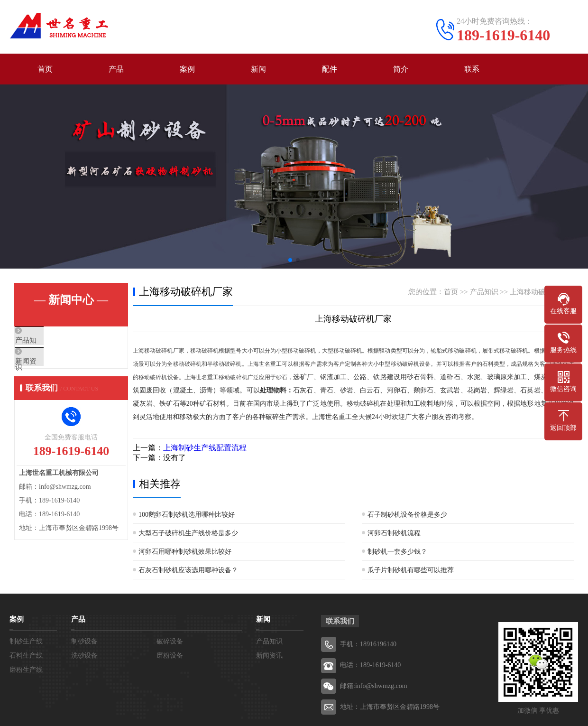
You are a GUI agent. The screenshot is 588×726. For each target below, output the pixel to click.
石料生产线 (26, 656)
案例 (187, 69)
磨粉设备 (170, 656)
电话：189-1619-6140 (370, 665)
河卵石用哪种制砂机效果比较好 (185, 552)
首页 (45, 69)
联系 (472, 69)
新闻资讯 (51, 369)
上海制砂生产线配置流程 (205, 448)
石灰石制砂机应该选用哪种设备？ (188, 570)
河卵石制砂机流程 (394, 533)
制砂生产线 (26, 641)
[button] (290, 260)
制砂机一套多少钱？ (397, 552)
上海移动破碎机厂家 (542, 292)
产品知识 (51, 341)
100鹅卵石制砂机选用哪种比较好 (187, 515)
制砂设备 (84, 641)
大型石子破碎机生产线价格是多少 (188, 533)
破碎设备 (170, 641)
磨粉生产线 (26, 670)
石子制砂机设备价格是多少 (407, 515)
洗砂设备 (84, 656)
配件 (330, 69)
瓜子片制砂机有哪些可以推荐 (411, 570)
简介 (401, 69)
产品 (116, 69)
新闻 (258, 69)
